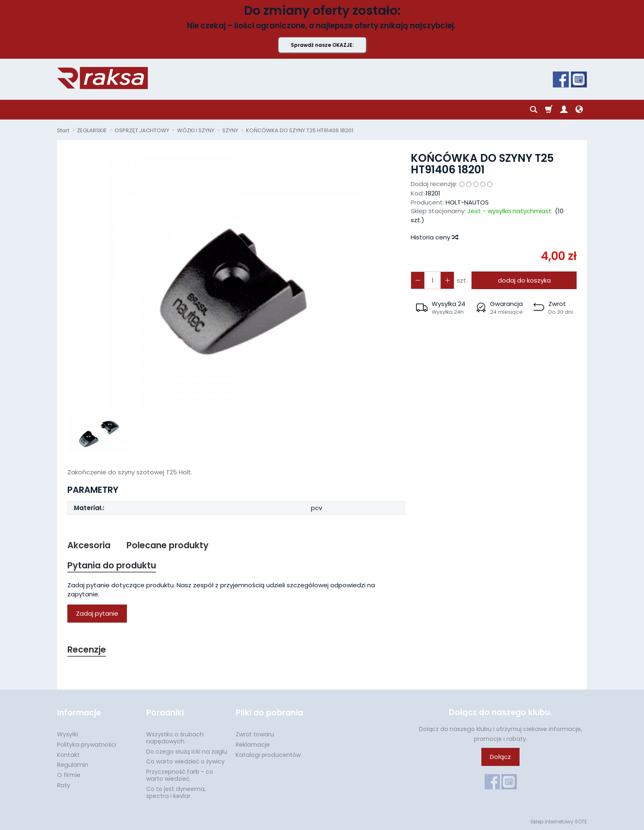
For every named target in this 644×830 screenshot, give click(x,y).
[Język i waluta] (579, 110)
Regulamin (73, 765)
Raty (64, 785)
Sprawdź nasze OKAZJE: (322, 45)
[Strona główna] (102, 78)
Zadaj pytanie (97, 613)
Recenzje (87, 650)
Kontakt (68, 755)
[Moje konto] (564, 110)
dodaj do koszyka (524, 280)
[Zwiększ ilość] (418, 280)
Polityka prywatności (87, 745)
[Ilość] (432, 280)
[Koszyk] (549, 110)
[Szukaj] (534, 110)
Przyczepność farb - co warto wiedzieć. (180, 775)
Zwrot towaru (255, 734)
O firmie (69, 775)
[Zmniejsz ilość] (447, 280)
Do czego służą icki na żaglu (187, 752)
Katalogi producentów (268, 755)
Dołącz (500, 757)
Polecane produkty (168, 545)
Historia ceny (434, 237)
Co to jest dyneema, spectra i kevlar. (176, 792)
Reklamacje (253, 745)
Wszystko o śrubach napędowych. (175, 738)
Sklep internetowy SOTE (559, 822)
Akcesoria (89, 545)
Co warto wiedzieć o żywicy (185, 761)
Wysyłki (68, 734)
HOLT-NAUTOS (467, 202)
